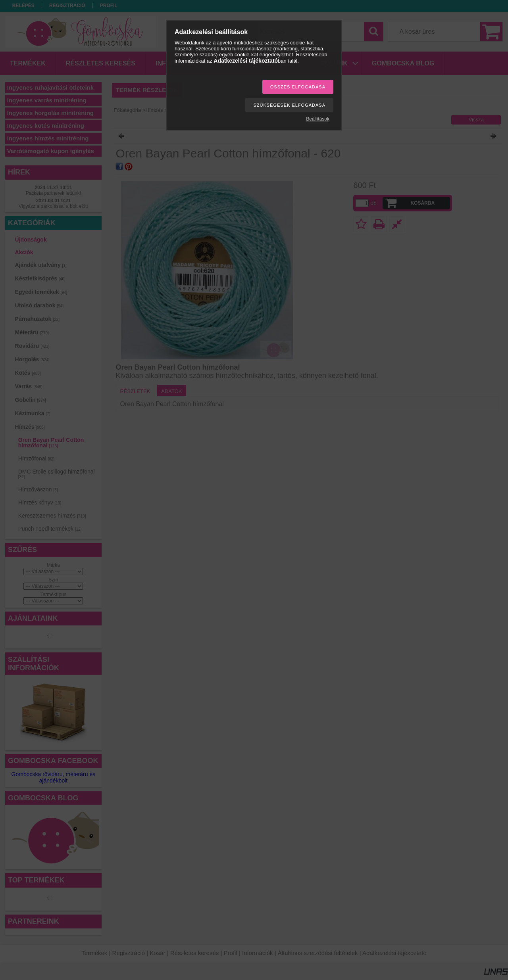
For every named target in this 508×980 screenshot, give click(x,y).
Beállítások (318, 119)
